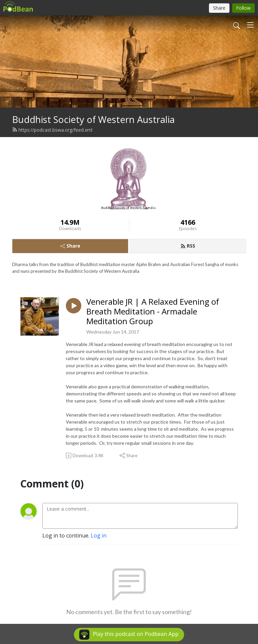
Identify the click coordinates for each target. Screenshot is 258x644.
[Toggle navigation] (250, 25)
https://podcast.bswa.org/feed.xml (52, 130)
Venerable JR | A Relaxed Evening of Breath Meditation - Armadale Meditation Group (153, 311)
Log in (99, 535)
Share (70, 246)
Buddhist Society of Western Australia (93, 119)
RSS (188, 246)
